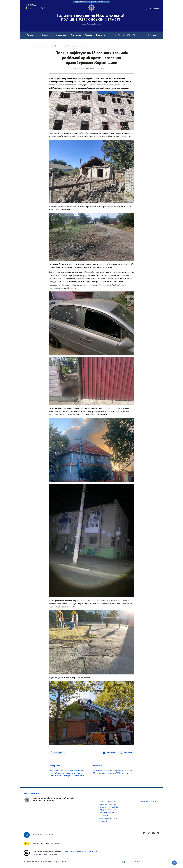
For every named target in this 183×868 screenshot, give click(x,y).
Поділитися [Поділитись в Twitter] (127, 753)
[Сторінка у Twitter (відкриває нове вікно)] (124, 35)
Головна (34, 46)
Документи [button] (76, 35)
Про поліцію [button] (33, 35)
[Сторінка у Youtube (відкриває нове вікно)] (129, 35)
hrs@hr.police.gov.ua (148, 801)
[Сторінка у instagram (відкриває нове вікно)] (134, 35)
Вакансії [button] (89, 35)
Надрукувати (58, 753)
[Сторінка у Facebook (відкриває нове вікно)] (119, 35)
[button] (33, 794)
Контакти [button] (101, 35)
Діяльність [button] (47, 35)
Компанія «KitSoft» (134, 862)
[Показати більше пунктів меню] (115, 35)
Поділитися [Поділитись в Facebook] (110, 753)
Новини (44, 46)
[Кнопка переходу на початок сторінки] (174, 863)
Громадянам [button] (61, 35)
